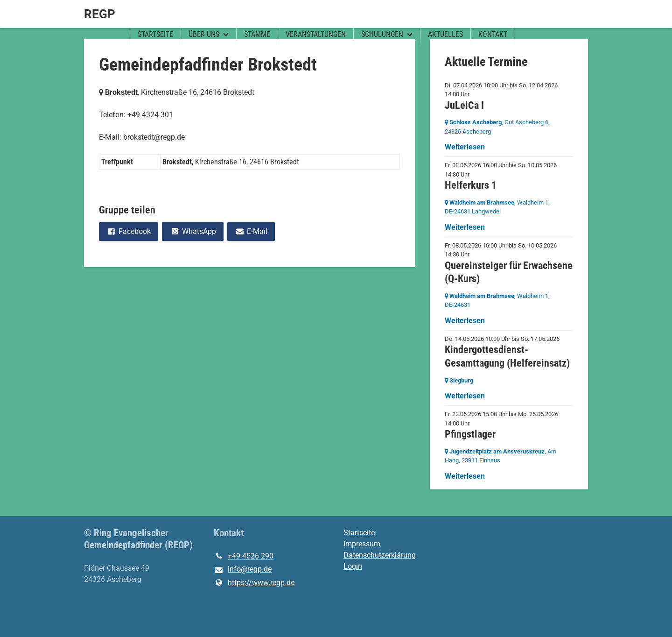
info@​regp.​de (243, 570)
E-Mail (251, 231)
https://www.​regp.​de (254, 583)
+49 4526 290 (244, 556)
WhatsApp (192, 231)
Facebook (129, 231)
